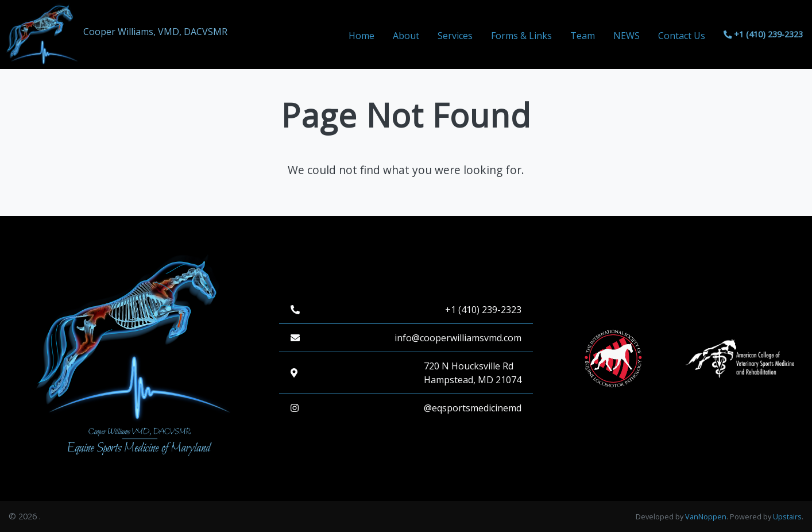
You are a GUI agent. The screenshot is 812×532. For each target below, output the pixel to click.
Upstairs (787, 517)
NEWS (627, 36)
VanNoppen (706, 517)
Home (361, 36)
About (406, 36)
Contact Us (682, 36)
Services (455, 36)
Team (583, 36)
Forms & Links (521, 36)
